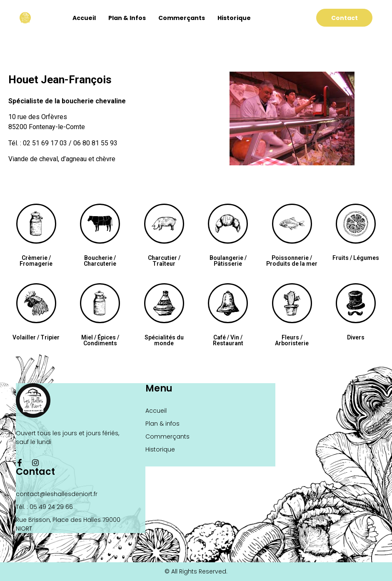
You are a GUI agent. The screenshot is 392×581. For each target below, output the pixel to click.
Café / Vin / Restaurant (228, 340)
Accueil (84, 18)
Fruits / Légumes (356, 258)
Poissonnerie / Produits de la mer (292, 261)
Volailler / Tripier (36, 337)
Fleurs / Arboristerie (292, 340)
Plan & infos (127, 18)
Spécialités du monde (164, 340)
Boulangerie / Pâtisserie (228, 261)
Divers (356, 337)
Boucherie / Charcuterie (100, 261)
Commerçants (182, 18)
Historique (234, 18)
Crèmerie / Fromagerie (36, 261)
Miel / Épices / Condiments (100, 340)
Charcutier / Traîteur (164, 261)
